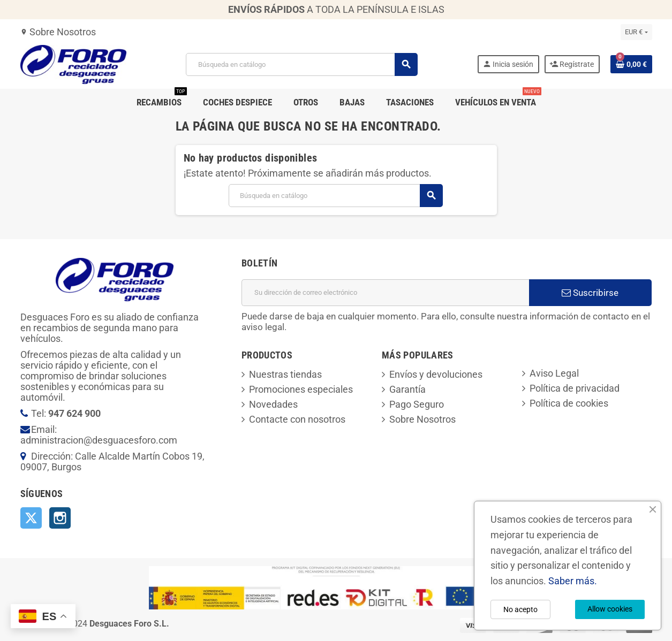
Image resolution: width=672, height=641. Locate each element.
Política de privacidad (575, 388)
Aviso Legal (554, 373)
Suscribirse (590, 293)
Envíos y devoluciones (436, 374)
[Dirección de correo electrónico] (385, 293)
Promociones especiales (301, 389)
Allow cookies (610, 609)
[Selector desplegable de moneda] (636, 32)
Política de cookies (569, 403)
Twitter (31, 518)
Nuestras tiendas (285, 374)
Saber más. (573, 581)
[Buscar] (301, 64)
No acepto (520, 609)
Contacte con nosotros (297, 419)
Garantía (407, 389)
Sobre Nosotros (58, 32)
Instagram (60, 518)
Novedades (273, 404)
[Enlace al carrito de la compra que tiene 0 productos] (631, 64)
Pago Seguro (417, 404)
